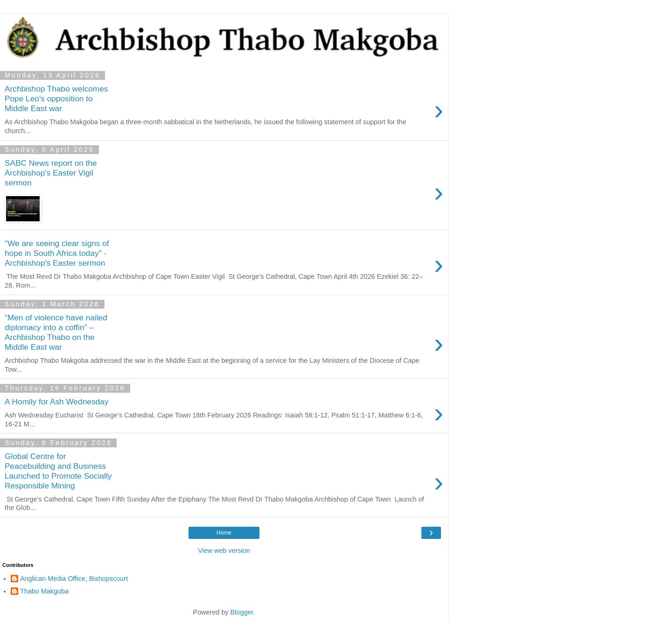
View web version (224, 551)
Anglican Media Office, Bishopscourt (74, 579)
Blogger (242, 612)
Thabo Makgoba (44, 591)
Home (224, 533)
